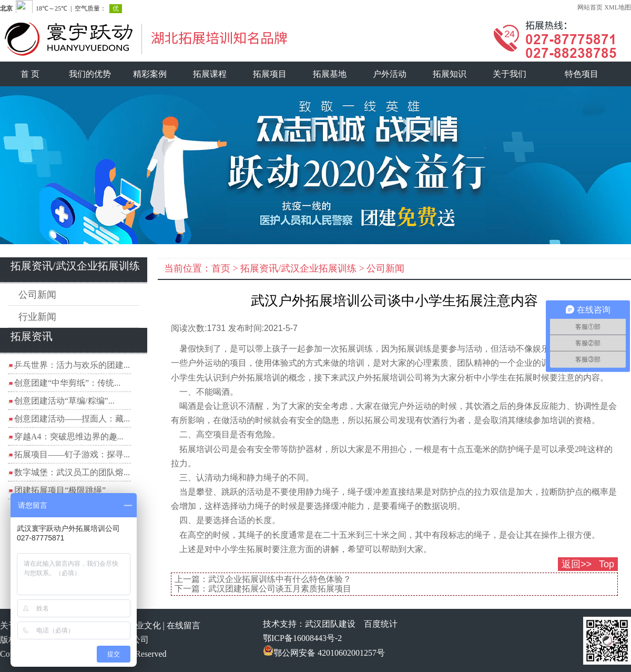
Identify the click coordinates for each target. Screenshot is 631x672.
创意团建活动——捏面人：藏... (72, 419)
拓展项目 (270, 74)
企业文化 (144, 625)
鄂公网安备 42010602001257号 (324, 653)
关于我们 (510, 74)
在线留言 (184, 625)
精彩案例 (150, 74)
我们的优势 (90, 74)
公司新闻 (37, 295)
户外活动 (390, 74)
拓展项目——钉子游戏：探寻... (72, 454)
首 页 (30, 74)
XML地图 (618, 7)
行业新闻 (37, 317)
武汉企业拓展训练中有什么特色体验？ (280, 579)
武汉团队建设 (330, 624)
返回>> (577, 564)
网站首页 (590, 7)
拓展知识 (450, 74)
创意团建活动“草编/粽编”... (64, 401)
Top (607, 564)
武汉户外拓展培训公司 (381, 378)
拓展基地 (330, 74)
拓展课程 (210, 74)
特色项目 (582, 74)
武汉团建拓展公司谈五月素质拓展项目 (280, 589)
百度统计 (381, 624)
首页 (221, 268)
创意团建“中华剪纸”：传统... (67, 383)
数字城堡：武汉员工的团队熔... (72, 472)
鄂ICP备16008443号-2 (302, 638)
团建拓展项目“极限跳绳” (60, 490)
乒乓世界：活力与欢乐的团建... (72, 365)
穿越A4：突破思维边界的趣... (69, 437)
